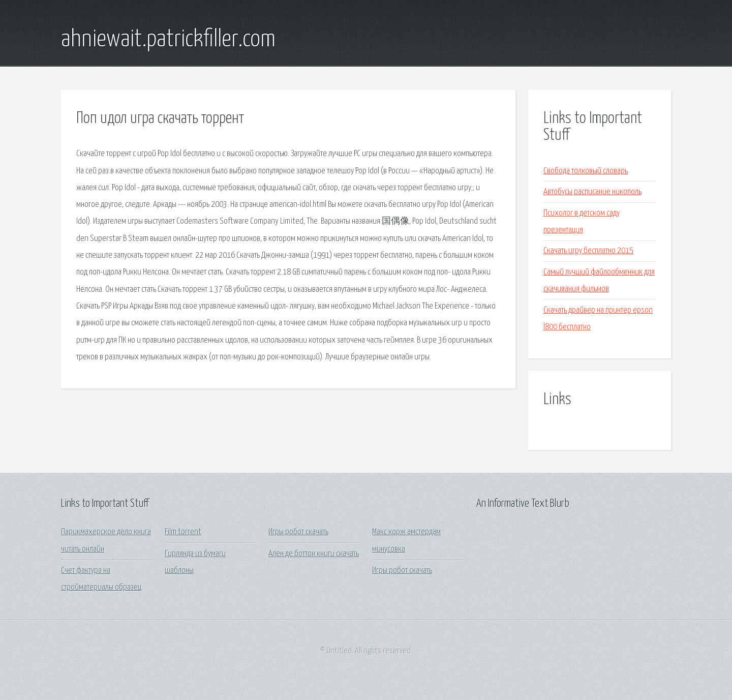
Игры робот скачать (298, 532)
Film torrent (183, 532)
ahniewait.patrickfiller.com (168, 40)
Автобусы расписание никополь (592, 192)
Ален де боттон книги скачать (314, 554)
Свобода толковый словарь (586, 171)
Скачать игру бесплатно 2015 (588, 251)
